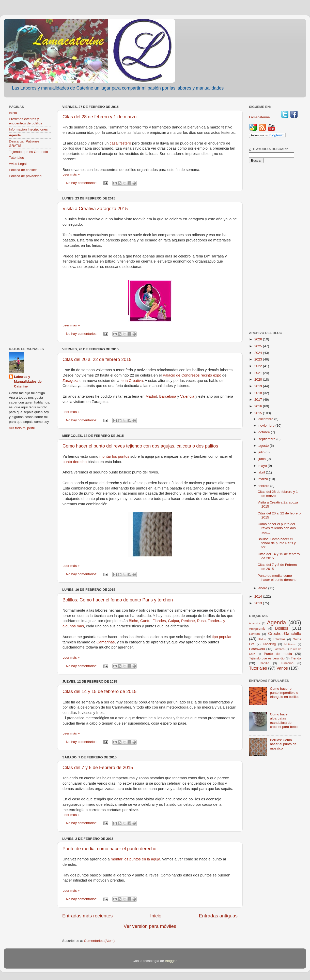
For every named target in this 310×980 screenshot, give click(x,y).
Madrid (151, 396)
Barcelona (168, 396)
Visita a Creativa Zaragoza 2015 (95, 209)
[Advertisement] (30, 263)
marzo (264, 479)
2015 (259, 413)
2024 (259, 353)
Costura (254, 634)
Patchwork (257, 649)
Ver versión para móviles (150, 926)
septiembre (267, 439)
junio (262, 459)
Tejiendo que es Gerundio (28, 152)
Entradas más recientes (87, 916)
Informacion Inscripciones (28, 129)
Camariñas (106, 642)
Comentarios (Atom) (99, 941)
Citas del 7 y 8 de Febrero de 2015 (98, 768)
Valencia (187, 396)
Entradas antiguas (218, 916)
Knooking (269, 644)
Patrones (279, 649)
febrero (264, 486)
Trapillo (264, 663)
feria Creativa (132, 381)
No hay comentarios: (82, 183)
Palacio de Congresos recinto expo (192, 375)
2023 (259, 359)
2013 (259, 603)
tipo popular (222, 637)
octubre (265, 432)
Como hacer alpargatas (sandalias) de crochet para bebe (284, 720)
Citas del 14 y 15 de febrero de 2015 (99, 691)
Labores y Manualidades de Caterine (28, 381)
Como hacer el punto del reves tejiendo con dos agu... (277, 528)
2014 (259, 596)
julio (262, 452)
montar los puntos (115, 456)
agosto (264, 446)
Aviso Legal (18, 164)
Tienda (296, 658)
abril (262, 472)
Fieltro (262, 639)
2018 (259, 393)
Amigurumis (257, 629)
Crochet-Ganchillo (285, 633)
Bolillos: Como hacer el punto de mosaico (283, 744)
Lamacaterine (260, 117)
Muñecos (290, 644)
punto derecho (75, 462)
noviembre (267, 426)
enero (263, 588)
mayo (263, 466)
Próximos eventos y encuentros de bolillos (26, 121)
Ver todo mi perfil (22, 428)
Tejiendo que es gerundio (267, 658)
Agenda (15, 135)
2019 (259, 386)
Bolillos (282, 628)
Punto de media (278, 654)
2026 (259, 339)
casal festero (120, 143)
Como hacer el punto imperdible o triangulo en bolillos (285, 693)
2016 (259, 406)
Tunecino (287, 663)
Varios (282, 668)
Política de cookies (23, 170)
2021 (259, 373)
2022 (259, 366)
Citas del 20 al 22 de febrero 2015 (97, 359)
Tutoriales (16, 158)
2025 (259, 346)
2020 (259, 379)
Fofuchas (279, 639)
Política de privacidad (25, 176)
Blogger (171, 961)
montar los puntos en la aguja (136, 859)
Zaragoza (71, 381)
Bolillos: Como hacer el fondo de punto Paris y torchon (118, 600)
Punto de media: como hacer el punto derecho (109, 849)
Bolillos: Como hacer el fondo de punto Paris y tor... (277, 543)
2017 (259, 400)
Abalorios (255, 623)
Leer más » (71, 174)
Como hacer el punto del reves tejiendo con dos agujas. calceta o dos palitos (140, 446)
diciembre (266, 419)
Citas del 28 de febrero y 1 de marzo (99, 117)
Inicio (156, 916)
